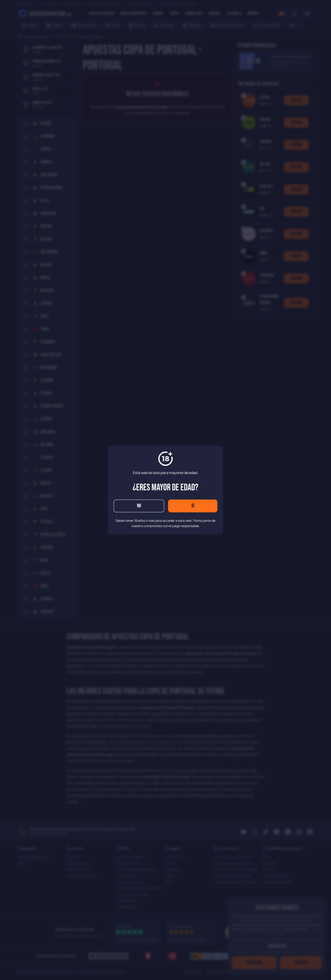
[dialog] (165, 490)
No (139, 506)
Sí (193, 506)
